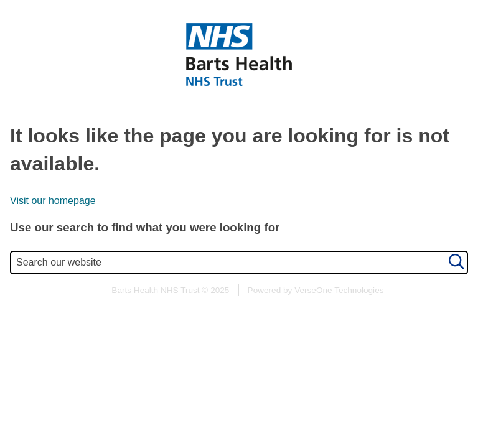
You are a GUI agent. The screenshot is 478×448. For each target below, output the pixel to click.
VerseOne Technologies (339, 290)
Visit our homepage (53, 201)
